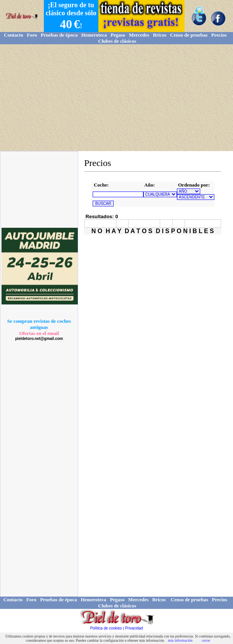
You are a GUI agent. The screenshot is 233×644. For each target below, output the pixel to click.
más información (180, 640)
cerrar (206, 640)
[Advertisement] (116, 98)
